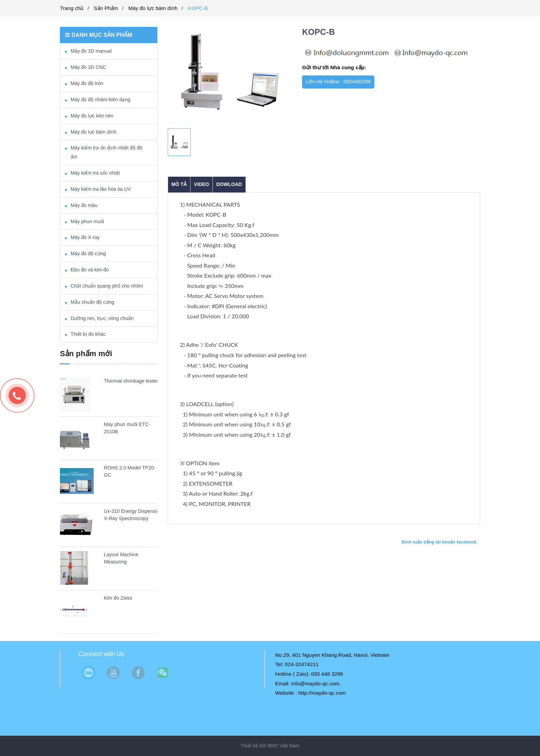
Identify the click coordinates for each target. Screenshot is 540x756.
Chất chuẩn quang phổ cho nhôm (107, 286)
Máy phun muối (87, 221)
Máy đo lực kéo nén (92, 116)
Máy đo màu (84, 205)
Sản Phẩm (106, 8)
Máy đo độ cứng (88, 253)
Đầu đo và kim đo (90, 270)
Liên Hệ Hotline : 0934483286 (338, 82)
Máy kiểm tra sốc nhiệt (95, 173)
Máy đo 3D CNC (88, 67)
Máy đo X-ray (85, 237)
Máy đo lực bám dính (153, 8)
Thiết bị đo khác (88, 334)
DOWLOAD (229, 184)
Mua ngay (392, 82)
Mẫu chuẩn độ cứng (92, 302)
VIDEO (201, 184)
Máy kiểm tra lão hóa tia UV (101, 189)
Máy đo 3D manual (91, 51)
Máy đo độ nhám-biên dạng (100, 100)
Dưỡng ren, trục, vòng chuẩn (102, 318)
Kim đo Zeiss (118, 598)
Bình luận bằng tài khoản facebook (439, 542)
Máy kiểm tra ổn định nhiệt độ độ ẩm (106, 152)
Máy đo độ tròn (87, 83)
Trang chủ (72, 8)
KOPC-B (198, 8)
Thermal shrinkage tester (131, 381)
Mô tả (179, 184)
